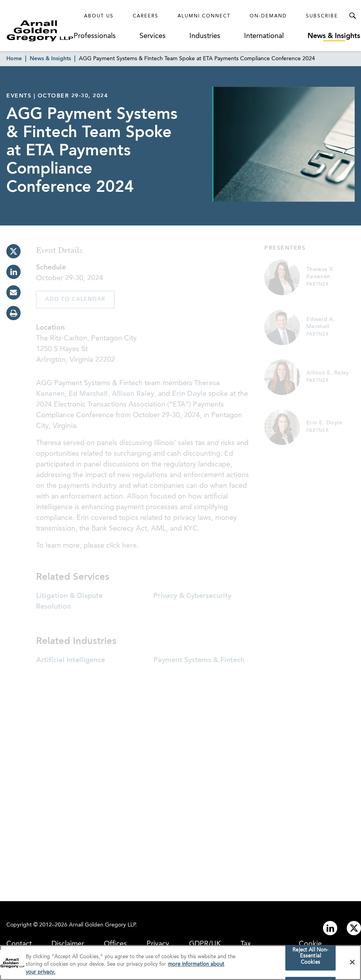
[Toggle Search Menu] (352, 16)
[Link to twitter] (354, 928)
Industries (205, 36)
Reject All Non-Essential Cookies (310, 958)
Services (153, 36)
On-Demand (268, 16)
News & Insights (334, 36)
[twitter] (13, 251)
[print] (13, 313)
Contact (19, 944)
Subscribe (322, 16)
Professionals (95, 36)
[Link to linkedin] (330, 928)
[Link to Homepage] (40, 31)
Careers (146, 16)
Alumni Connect (204, 16)
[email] (13, 292)
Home (14, 59)
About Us (99, 16)
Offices (115, 944)
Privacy (158, 944)
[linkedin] (13, 272)
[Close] (352, 964)
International (264, 36)
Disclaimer (68, 944)
